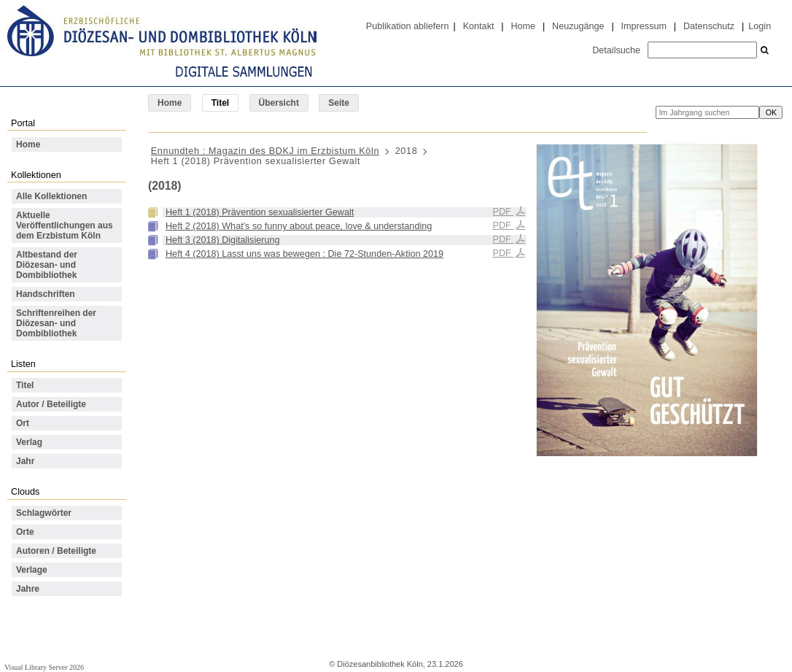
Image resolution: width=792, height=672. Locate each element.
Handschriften (46, 294)
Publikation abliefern (408, 26)
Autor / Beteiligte (51, 404)
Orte (25, 532)
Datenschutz (709, 26)
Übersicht (279, 103)
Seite (339, 103)
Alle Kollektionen (51, 196)
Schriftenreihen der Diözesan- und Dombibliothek (56, 323)
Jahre (28, 589)
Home (523, 26)
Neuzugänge (578, 26)
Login (760, 26)
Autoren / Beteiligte (56, 551)
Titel (25, 385)
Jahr (25, 461)
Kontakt (479, 26)
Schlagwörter (44, 513)
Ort (23, 423)
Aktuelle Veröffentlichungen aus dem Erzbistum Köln (65, 225)
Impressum (644, 26)
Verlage (32, 570)
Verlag (29, 442)
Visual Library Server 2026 (44, 667)
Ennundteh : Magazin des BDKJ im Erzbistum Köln (265, 151)
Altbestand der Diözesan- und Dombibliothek (47, 265)
